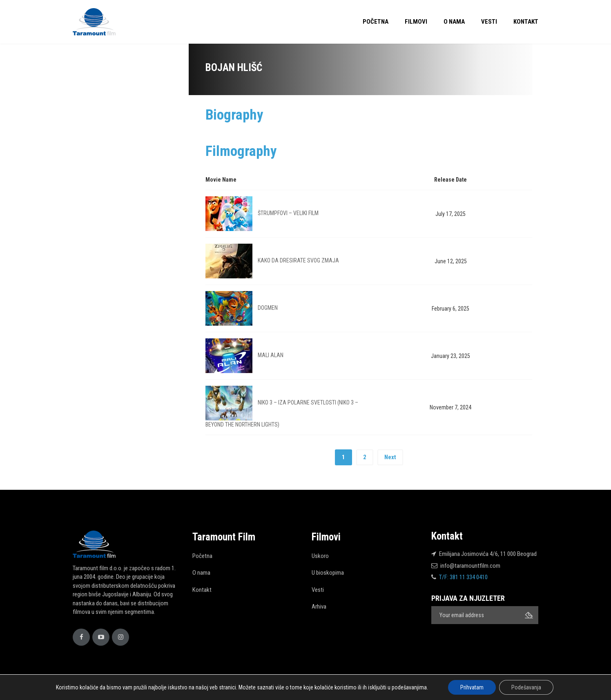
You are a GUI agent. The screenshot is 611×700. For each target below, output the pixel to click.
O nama (454, 22)
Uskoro (320, 556)
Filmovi (416, 22)
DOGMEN (268, 308)
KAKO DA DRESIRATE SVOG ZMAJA (298, 260)
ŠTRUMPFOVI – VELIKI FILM (288, 213)
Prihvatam (472, 687)
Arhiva (319, 607)
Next (390, 457)
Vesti (489, 22)
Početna (376, 22)
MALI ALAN (271, 355)
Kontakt (526, 22)
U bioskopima (328, 573)
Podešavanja (526, 687)
